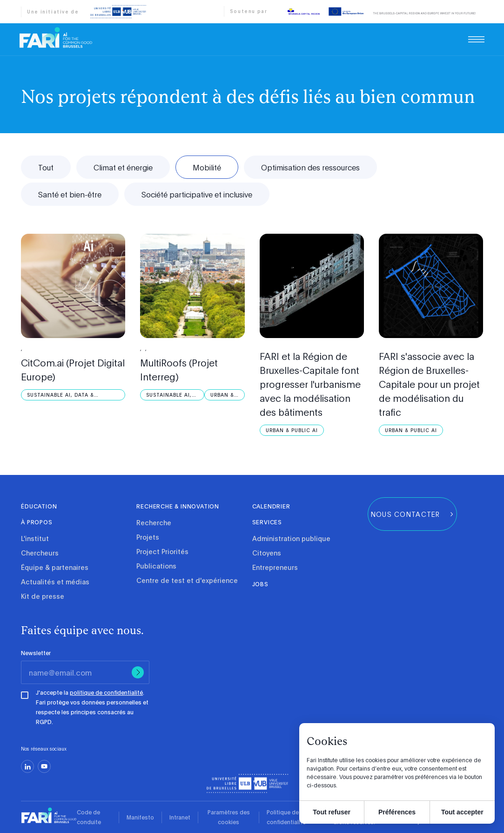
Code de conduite (89, 817)
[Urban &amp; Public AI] (224, 395)
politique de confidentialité (106, 692)
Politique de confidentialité (286, 817)
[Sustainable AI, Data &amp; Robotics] (73, 395)
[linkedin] (27, 766)
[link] (56, 38)
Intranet (180, 817)
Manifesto (140, 817)
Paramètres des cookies (229, 817)
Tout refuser (332, 812)
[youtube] (44, 766)
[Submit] (138, 672)
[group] (412, 514)
